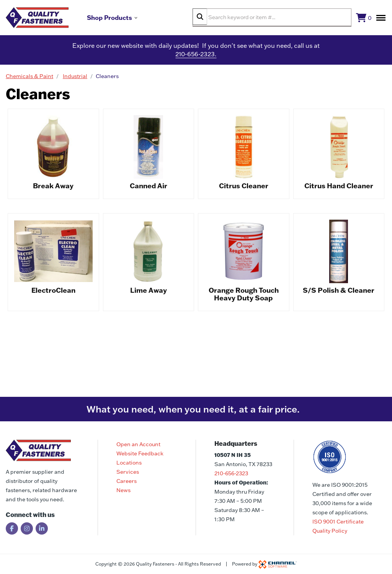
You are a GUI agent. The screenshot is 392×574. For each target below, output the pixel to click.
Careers (127, 481)
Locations (129, 463)
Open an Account (138, 444)
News (123, 490)
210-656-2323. (196, 57)
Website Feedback (140, 453)
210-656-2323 (231, 473)
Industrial (75, 79)
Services (128, 472)
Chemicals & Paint (29, 79)
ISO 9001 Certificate (338, 522)
